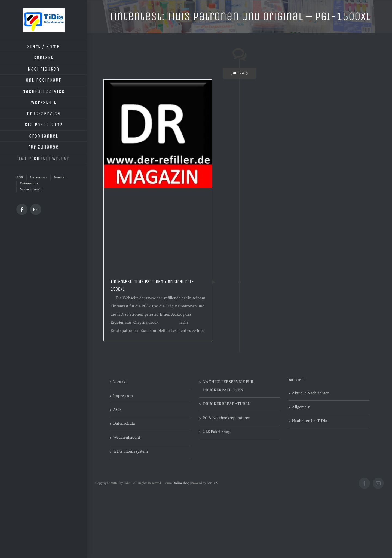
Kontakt (120, 382)
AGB (117, 410)
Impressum (123, 396)
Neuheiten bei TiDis (309, 421)
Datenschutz (124, 424)
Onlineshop (181, 483)
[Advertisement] (158, 229)
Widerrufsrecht (127, 438)
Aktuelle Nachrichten (311, 393)
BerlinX (212, 483)
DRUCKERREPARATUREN (227, 404)
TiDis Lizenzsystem (130, 452)
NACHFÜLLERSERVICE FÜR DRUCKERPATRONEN (228, 386)
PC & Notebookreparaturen (226, 418)
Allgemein (301, 407)
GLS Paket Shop (217, 432)
